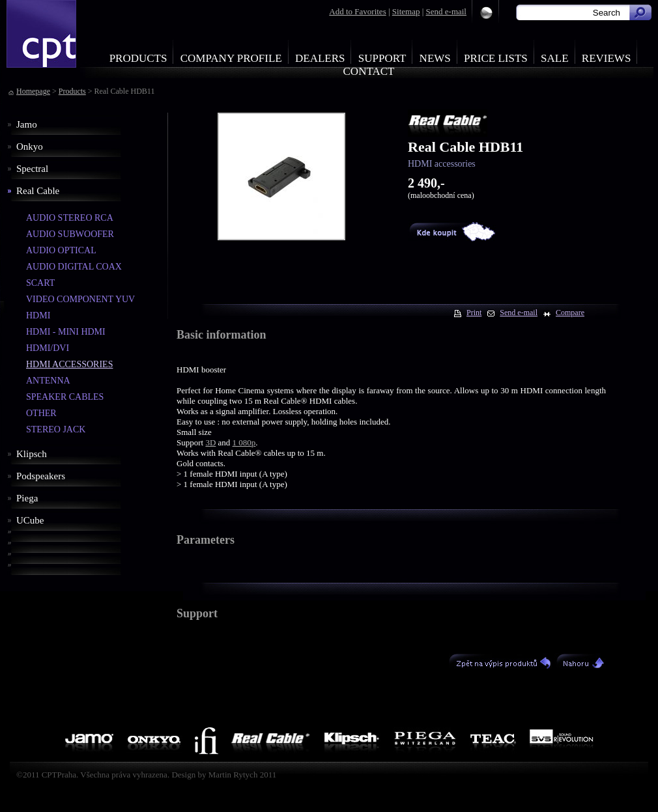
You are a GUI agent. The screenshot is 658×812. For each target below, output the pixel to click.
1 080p (244, 442)
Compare (570, 313)
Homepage (33, 91)
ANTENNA (48, 381)
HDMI (38, 315)
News (435, 58)
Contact (369, 71)
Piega (27, 498)
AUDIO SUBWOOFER (70, 234)
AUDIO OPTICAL (61, 250)
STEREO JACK (56, 429)
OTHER (41, 413)
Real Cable (38, 191)
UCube (30, 520)
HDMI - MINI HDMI (66, 332)
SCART (40, 283)
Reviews (607, 58)
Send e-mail (446, 11)
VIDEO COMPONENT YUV (80, 299)
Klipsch (32, 454)
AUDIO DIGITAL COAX (74, 267)
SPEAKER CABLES (65, 397)
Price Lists (496, 58)
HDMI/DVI (48, 348)
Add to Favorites (357, 11)
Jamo (27, 124)
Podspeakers (41, 476)
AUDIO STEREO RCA (70, 218)
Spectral (32, 169)
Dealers (320, 58)
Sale (555, 58)
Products (138, 58)
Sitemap (406, 11)
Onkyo (30, 147)
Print (474, 313)
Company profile (231, 58)
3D (210, 442)
